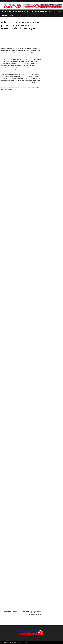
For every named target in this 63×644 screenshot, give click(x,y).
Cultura (19, 15)
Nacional (34, 11)
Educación (5, 15)
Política (47, 11)
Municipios (21, 11)
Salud (53, 11)
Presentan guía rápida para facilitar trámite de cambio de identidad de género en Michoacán (31, 613)
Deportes (12, 15)
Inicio (4, 11)
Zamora (9, 11)
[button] (59, 12)
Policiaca (41, 11)
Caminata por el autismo (10, 611)
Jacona (15, 11)
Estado (28, 11)
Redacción (6, 31)
